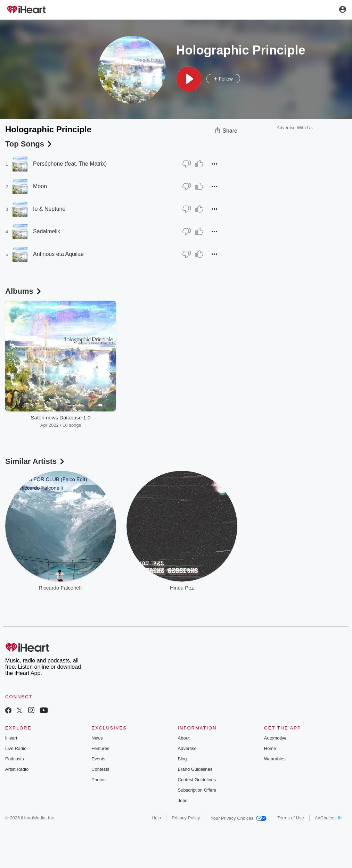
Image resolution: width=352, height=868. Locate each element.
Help (157, 818)
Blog (182, 759)
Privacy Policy (186, 818)
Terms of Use (291, 818)
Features (100, 748)
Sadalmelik (47, 231)
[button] (189, 79)
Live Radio (16, 748)
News (97, 738)
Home (270, 748)
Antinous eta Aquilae (58, 254)
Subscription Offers (197, 790)
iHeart (11, 738)
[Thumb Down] (187, 164)
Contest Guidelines (197, 780)
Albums (24, 291)
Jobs (183, 800)
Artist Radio (17, 769)
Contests (100, 769)
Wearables (275, 759)
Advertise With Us (294, 128)
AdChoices (328, 818)
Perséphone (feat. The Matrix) (70, 164)
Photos (98, 780)
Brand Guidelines (195, 769)
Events (98, 759)
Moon (40, 186)
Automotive (275, 738)
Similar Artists (35, 461)
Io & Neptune (49, 209)
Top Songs (29, 144)
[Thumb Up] (199, 164)
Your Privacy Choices (239, 818)
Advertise (187, 748)
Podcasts (14, 759)
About (184, 738)
